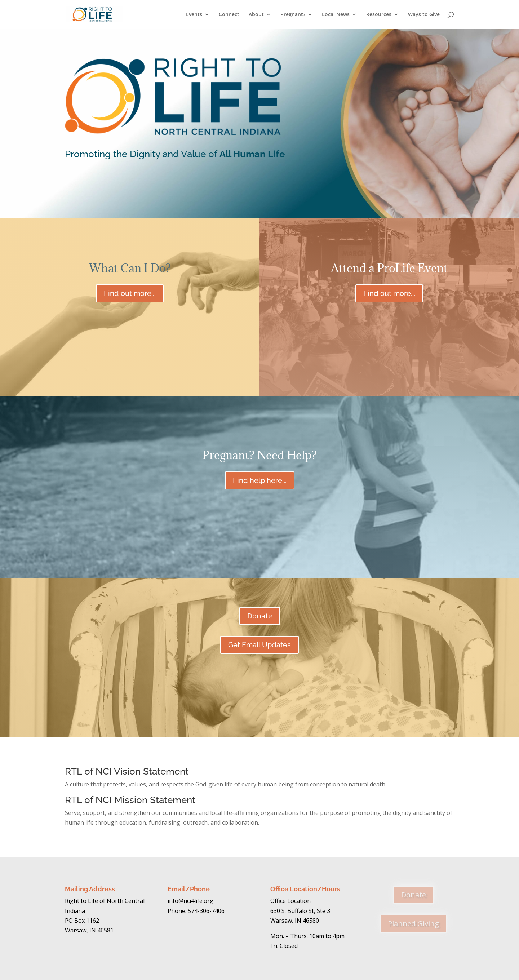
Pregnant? (293, 15)
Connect (229, 15)
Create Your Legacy (259, 194)
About (256, 15)
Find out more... (130, 293)
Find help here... (260, 480)
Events (194, 15)
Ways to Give (424, 15)
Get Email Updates (259, 645)
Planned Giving (413, 924)
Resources (379, 15)
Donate (396, 194)
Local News (336, 15)
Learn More (123, 194)
